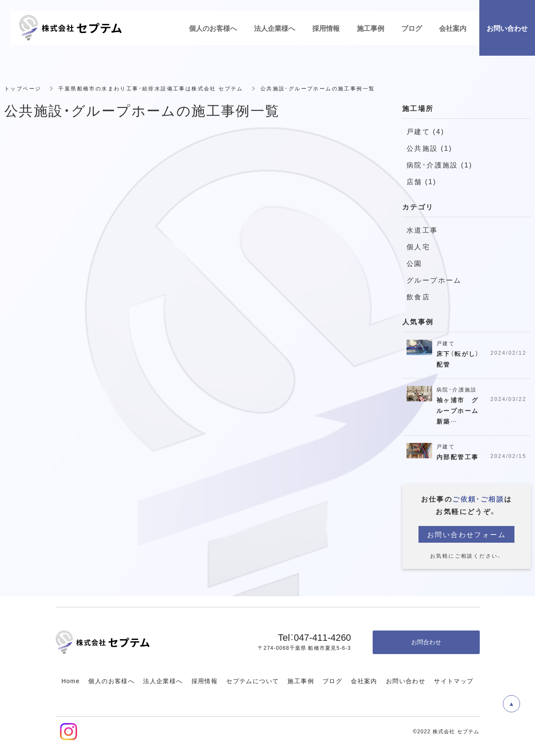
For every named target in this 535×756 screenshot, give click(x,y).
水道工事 (422, 230)
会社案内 (364, 681)
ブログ (332, 681)
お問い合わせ (406, 681)
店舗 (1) (421, 181)
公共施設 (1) (429, 148)
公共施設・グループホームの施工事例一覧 (318, 88)
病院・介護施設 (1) (439, 164)
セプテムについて (253, 681)
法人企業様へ (163, 681)
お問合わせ (426, 642)
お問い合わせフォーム (466, 534)
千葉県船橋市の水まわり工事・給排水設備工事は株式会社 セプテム (151, 88)
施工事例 (301, 681)
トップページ (23, 88)
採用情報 (205, 681)
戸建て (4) (425, 131)
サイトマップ (454, 681)
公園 (414, 263)
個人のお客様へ (111, 681)
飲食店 (418, 296)
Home (70, 681)
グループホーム (434, 280)
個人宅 (418, 246)
